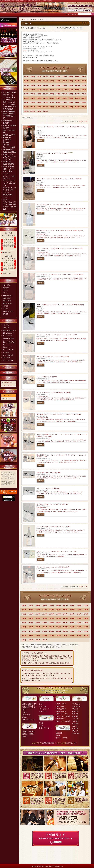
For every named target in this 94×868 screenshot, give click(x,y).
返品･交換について (8, 333)
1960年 (84, 81)
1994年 (45, 98)
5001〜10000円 (7, 303)
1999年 (77, 98)
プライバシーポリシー (9, 367)
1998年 (71, 98)
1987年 (65, 94)
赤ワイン (5, 290)
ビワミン (6, 197)
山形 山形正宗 (8, 121)
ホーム (23, 19)
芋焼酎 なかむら (8, 154)
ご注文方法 (6, 325)
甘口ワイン (6, 309)
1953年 (39, 81)
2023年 (39, 111)
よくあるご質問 (7, 336)
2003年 (39, 103)
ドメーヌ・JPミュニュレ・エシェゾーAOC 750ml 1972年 (53, 567)
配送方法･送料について (10, 330)
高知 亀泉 (6, 142)
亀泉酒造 (5, 314)
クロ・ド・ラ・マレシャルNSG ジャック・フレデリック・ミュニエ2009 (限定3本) (60, 275)
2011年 (26, 107)
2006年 (58, 103)
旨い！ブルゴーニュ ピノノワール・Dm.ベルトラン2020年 (53, 205)
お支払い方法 (7, 328)
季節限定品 (6, 288)
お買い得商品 (7, 285)
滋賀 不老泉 (7, 137)
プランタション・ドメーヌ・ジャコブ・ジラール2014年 (53, 357)
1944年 (45, 77)
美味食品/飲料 (8, 195)
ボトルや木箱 (62, 743)
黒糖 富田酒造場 (8, 166)
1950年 (84, 77)
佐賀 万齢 (6, 145)
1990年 (84, 94)
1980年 (84, 90)
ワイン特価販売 (8, 109)
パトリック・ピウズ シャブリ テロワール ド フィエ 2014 (53, 527)
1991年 (26, 98)
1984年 (45, 94)
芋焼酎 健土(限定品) (10, 152)
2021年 (26, 111)
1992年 (33, 98)
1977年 (65, 90)
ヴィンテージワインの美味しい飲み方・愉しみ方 (9, 343)
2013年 (39, 107)
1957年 (65, 81)
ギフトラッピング (8, 350)
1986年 (58, 94)
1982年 (33, 94)
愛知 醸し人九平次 (9, 135)
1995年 (52, 98)
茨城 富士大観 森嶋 (9, 125)
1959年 (77, 81)
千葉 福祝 (6, 128)
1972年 (33, 90)
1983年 (39, 94)
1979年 (77, 90)
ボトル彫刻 (6, 352)
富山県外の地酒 (8, 150)
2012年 (33, 107)
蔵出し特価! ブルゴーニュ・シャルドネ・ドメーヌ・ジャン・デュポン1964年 (59, 414)
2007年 (65, 103)
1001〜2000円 (7, 298)
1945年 (52, 77)
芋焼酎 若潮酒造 (8, 164)
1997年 (65, 98)
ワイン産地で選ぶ (9, 97)
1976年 (58, 90)
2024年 (45, 111)
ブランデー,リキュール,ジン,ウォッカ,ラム (9, 183)
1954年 (45, 81)
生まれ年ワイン (7, 347)
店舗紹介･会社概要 (8, 338)
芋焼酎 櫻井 (7, 161)
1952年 (33, 81)
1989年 (77, 94)
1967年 (65, 85)
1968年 (71, 85)
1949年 (77, 77)
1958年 (71, 81)
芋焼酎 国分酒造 (8, 311)
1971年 (26, 90)
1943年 (39, 77)
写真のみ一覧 (83, 122)
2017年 (65, 107)
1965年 (52, 85)
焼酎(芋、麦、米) (9, 169)
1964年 (45, 85)
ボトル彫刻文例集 (8, 355)
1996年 (58, 98)
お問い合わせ (89, 8)
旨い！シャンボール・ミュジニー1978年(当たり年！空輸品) (54, 393)
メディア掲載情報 (8, 360)
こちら (25, 50)
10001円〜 (6, 306)
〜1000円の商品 (7, 296)
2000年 (84, 98)
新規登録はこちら (8, 382)
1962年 (33, 85)
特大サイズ (7, 200)
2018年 (71, 107)
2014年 (45, 107)
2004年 (45, 103)
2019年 (77, 107)
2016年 (58, 107)
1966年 (58, 85)
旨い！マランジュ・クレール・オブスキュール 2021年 (52, 153)
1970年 (84, 85)
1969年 (77, 85)
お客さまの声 (7, 358)
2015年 (52, 107)
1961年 (26, 85)
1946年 (58, 77)
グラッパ (6, 192)
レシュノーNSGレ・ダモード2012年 (47, 377)
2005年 (52, 103)
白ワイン (5, 293)
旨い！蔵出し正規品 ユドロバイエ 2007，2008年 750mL (53, 504)
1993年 (39, 98)
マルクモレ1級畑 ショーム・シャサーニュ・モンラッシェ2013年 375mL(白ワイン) (60, 305)
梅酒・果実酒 (7, 171)
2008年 (71, 103)
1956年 (58, 81)
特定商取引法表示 (9, 373)
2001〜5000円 (7, 301)
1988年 (71, 94)
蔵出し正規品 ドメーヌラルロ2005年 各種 (48, 473)
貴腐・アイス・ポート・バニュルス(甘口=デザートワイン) (10, 104)
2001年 (26, 103)
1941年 (26, 77)
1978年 (71, 90)
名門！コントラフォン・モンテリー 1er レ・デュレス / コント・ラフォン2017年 (59, 249)
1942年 (33, 77)
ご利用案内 (70, 14)
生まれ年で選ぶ (8, 100)
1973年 (39, 90)
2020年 (84, 107)
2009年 (77, 103)
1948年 (71, 77)
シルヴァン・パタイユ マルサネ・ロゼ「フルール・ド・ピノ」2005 (56, 551)
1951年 (26, 81)
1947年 (65, 77)
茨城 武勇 (6, 123)
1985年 (52, 94)
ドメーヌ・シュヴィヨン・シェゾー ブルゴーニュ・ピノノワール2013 (57, 335)
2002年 (33, 103)
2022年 (33, 111)
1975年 (52, 90)
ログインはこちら (8, 385)
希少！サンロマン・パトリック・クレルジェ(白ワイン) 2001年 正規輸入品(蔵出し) (60, 231)
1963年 (39, 85)
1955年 (52, 81)
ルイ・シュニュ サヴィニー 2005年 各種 (48, 488)
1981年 (26, 94)
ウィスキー (7, 174)
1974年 (45, 90)
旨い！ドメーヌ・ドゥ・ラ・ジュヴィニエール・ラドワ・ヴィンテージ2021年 (59, 179)
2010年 (84, 103)
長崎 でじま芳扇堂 (9, 147)
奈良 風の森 (7, 140)
